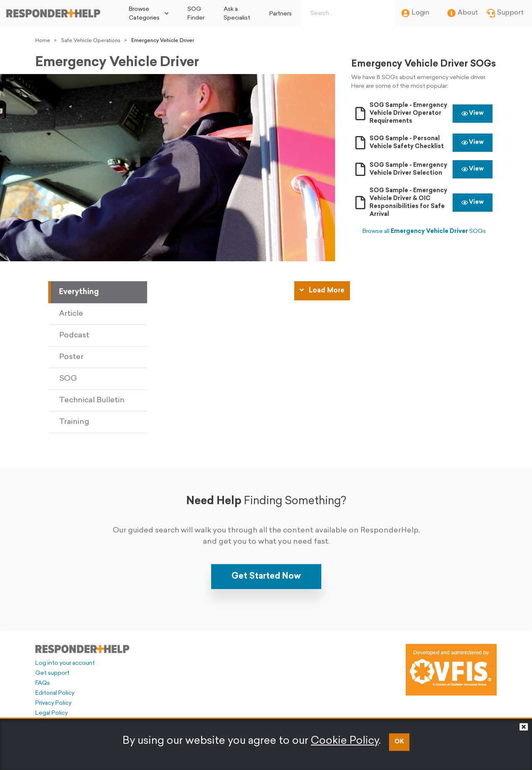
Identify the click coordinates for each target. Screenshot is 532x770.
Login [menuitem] (415, 13)
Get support (52, 673)
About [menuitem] (463, 13)
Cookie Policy (345, 741)
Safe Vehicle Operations (91, 41)
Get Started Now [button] (266, 577)
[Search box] (347, 13)
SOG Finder (196, 14)
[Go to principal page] (53, 13)
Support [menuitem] (505, 13)
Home (43, 41)
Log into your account (65, 663)
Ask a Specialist (237, 14)
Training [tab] (74, 422)
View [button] (473, 113)
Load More (322, 290)
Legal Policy (52, 713)
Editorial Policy (55, 693)
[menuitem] (149, 13)
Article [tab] (71, 314)
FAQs (43, 683)
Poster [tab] (71, 357)
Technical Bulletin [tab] (92, 400)
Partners (281, 14)
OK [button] (399, 742)
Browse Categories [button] (144, 14)
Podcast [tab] (74, 335)
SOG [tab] (68, 379)
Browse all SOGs (424, 231)
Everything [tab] (79, 292)
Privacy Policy (53, 703)
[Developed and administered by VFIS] (451, 670)
